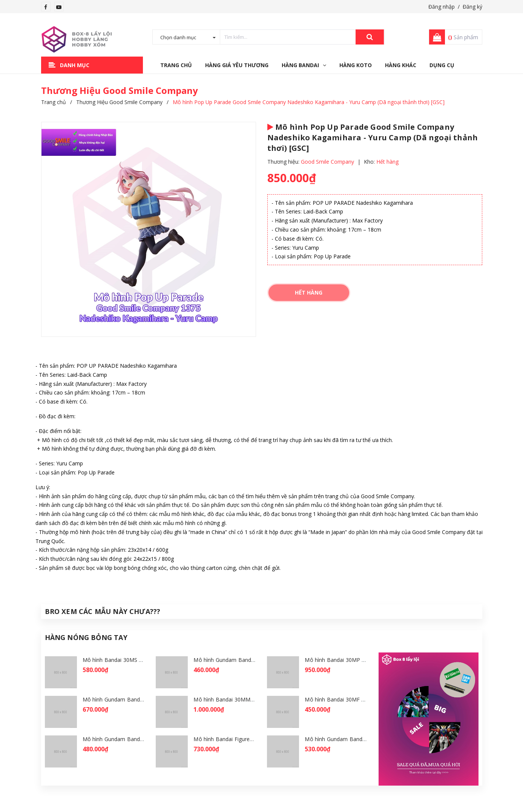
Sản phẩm (463, 37)
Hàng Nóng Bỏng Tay (86, 637)
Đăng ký (472, 7)
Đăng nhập (442, 7)
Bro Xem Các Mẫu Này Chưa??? (103, 611)
